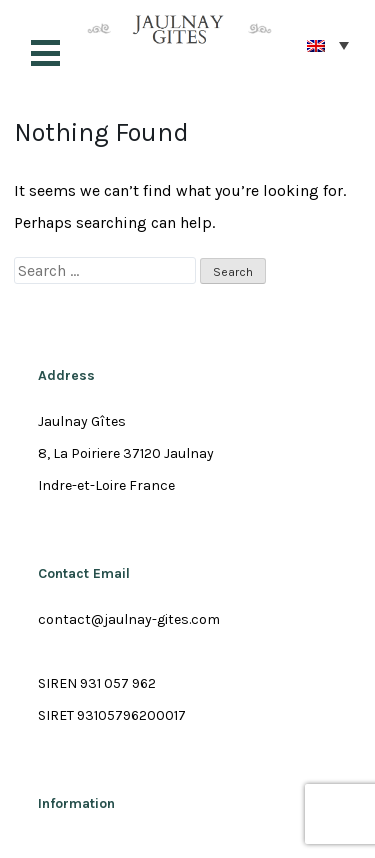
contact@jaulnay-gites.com (129, 619)
